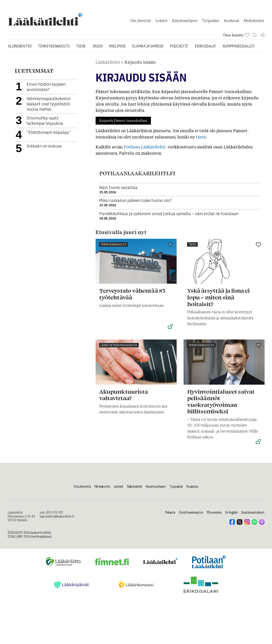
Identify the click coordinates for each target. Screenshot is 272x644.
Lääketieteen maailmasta (119, 347)
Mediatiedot (254, 22)
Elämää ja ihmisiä (148, 49)
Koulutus (231, 22)
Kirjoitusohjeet (185, 22)
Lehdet (161, 22)
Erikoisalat (205, 49)
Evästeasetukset (253, 515)
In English (231, 515)
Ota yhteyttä (141, 22)
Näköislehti (135, 489)
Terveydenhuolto (54, 49)
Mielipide (117, 49)
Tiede (81, 49)
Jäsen (97, 49)
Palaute (170, 515)
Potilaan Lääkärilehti (144, 149)
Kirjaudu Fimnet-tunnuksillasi (123, 123)
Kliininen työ (20, 49)
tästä (201, 140)
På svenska (214, 515)
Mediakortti (102, 489)
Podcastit (179, 49)
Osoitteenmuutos (191, 515)
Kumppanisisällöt (239, 49)
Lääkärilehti (108, 65)
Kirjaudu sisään (140, 65)
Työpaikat (210, 22)
